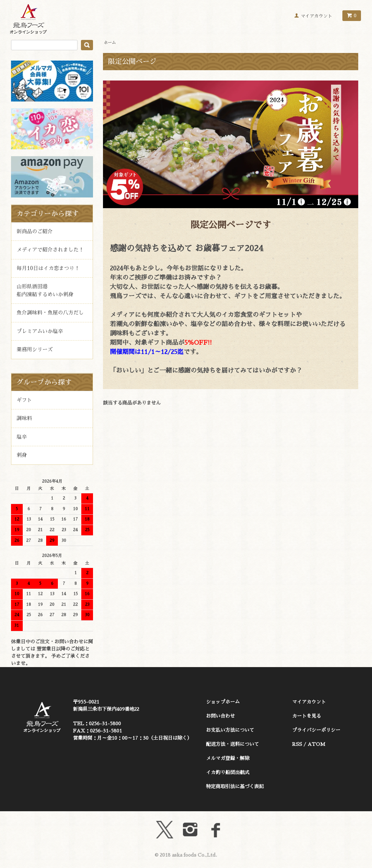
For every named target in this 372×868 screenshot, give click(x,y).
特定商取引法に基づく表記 (235, 786)
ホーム (110, 43)
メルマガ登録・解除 (228, 758)
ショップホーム (223, 702)
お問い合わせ (220, 716)
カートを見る (307, 716)
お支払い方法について (230, 730)
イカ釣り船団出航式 (228, 772)
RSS (297, 744)
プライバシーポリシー (316, 730)
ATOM (316, 744)
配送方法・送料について (232, 744)
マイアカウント (316, 16)
